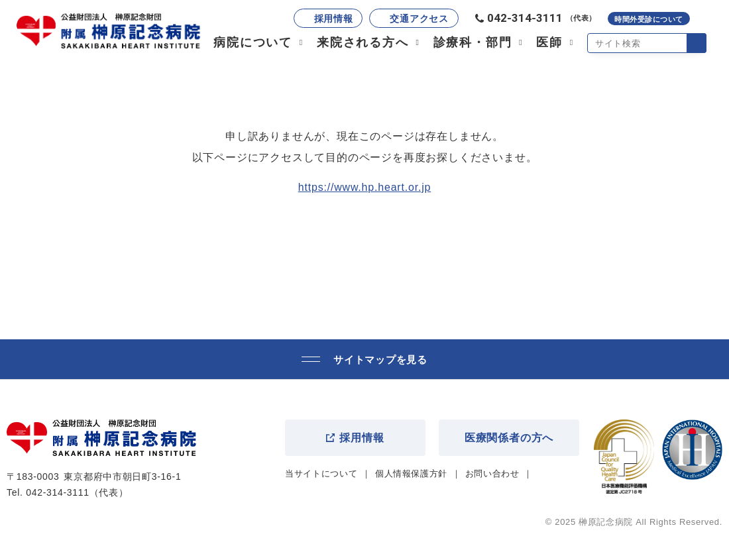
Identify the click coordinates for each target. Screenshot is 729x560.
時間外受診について (649, 19)
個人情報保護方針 (411, 474)
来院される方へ (363, 42)
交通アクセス (419, 19)
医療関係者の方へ (509, 438)
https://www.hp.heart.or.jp (364, 187)
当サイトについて (321, 474)
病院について (253, 42)
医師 (549, 42)
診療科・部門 (473, 42)
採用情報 (334, 19)
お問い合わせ (492, 474)
